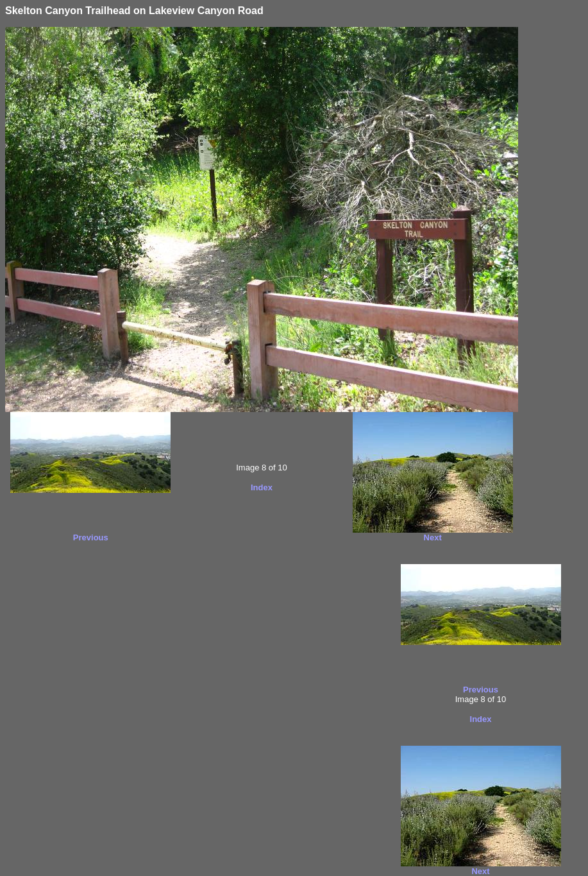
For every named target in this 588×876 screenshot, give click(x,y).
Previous (91, 537)
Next (433, 537)
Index (262, 487)
